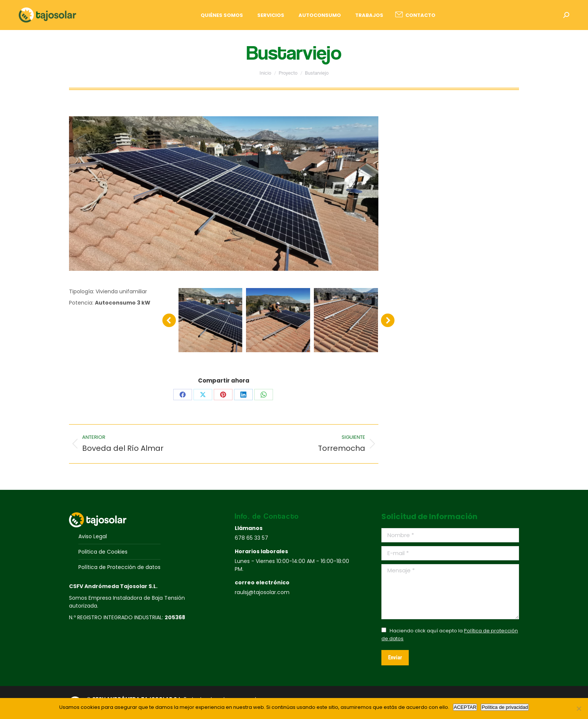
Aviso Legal (93, 536)
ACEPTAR (465, 707)
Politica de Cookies (103, 552)
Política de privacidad (505, 707)
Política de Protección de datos (119, 567)
